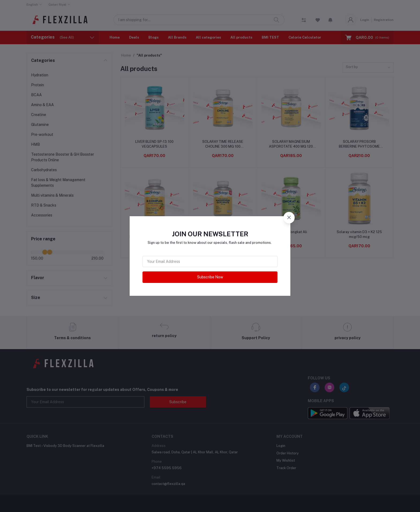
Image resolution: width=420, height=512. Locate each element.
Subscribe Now (210, 277)
